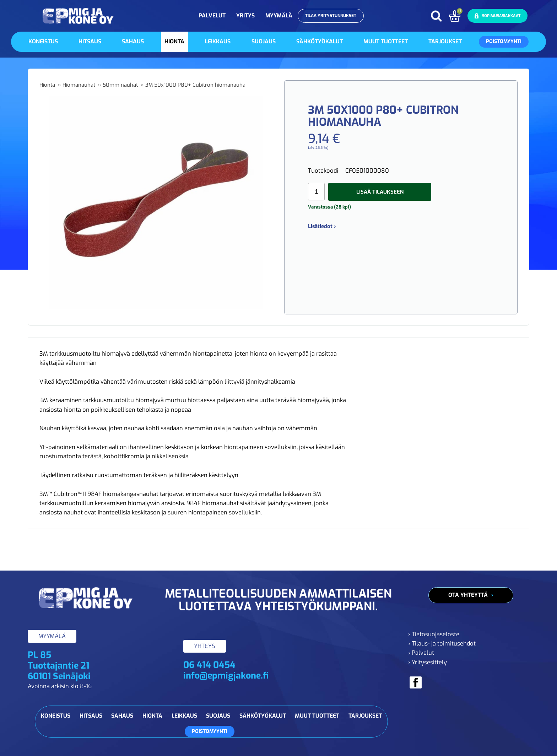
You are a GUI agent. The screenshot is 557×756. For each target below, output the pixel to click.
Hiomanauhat (79, 85)
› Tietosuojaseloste (434, 634)
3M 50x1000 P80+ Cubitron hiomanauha (195, 85)
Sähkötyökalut (320, 41)
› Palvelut (421, 653)
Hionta (174, 41)
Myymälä (279, 15)
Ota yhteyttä (468, 595)
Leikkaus (218, 41)
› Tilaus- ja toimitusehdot (442, 644)
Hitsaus (90, 41)
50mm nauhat (120, 85)
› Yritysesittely (428, 662)
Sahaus (133, 41)
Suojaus (264, 41)
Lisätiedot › (322, 226)
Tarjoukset (445, 41)
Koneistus (43, 41)
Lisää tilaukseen (380, 192)
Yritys (245, 15)
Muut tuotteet (386, 41)
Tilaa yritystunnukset (331, 16)
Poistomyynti (504, 41)
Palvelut (212, 15)
